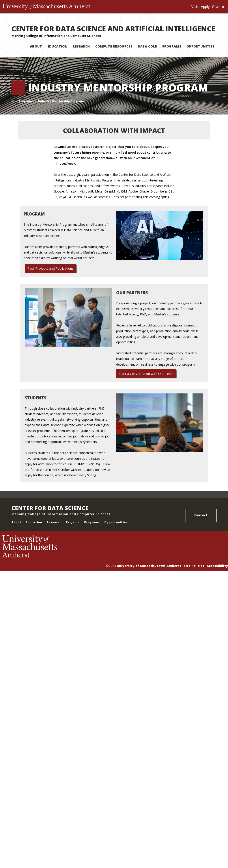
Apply (205, 7)
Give (216, 7)
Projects (73, 522)
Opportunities (116, 522)
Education (34, 522)
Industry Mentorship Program (61, 101)
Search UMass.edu (223, 7)
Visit (195, 7)
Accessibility (217, 566)
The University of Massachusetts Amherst (48, 7)
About (16, 522)
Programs (92, 522)
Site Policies (194, 566)
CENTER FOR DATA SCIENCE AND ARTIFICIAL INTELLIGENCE (113, 29)
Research (54, 522)
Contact (201, 515)
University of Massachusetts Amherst (149, 566)
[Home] (13, 101)
